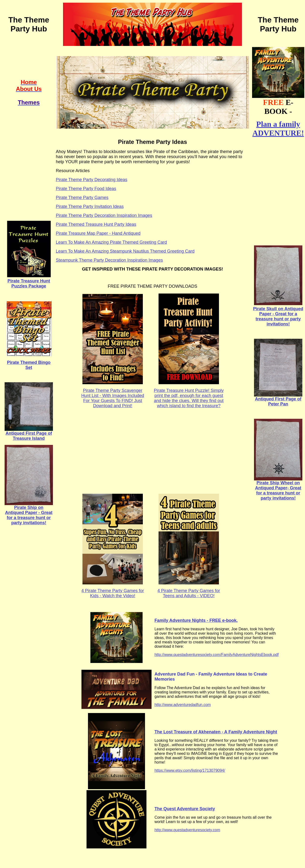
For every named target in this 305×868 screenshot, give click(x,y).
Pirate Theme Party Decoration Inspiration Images (104, 215)
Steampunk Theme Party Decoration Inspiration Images (109, 260)
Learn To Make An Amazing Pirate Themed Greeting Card (111, 242)
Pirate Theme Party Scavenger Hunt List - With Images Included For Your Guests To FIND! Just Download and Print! (113, 398)
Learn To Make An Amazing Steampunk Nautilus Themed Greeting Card (125, 251)
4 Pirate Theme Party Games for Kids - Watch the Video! (113, 593)
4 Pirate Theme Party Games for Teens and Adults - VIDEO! (189, 593)
